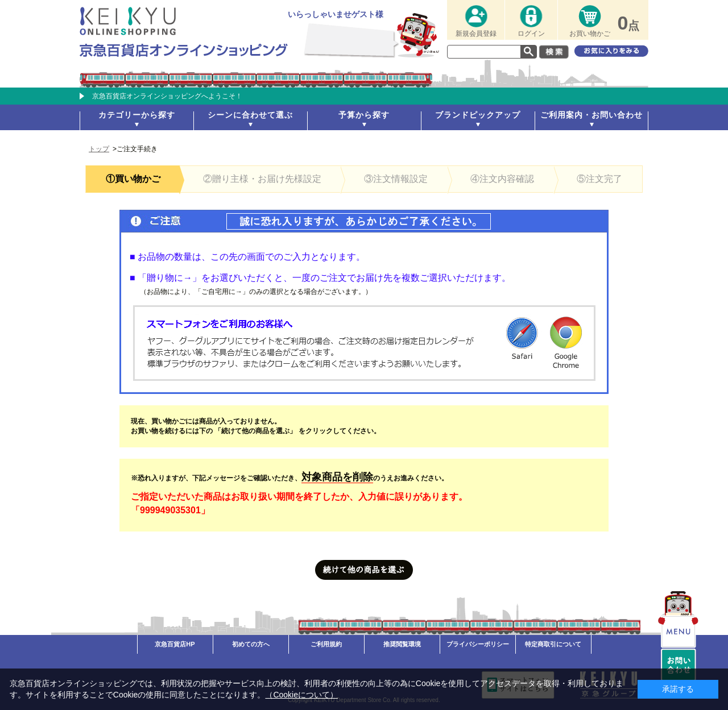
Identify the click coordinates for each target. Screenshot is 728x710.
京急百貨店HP (175, 644)
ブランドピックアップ (478, 115)
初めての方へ (251, 644)
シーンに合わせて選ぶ (250, 115)
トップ (99, 149)
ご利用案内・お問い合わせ (591, 115)
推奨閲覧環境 (402, 644)
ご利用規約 (326, 644)
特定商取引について (553, 644)
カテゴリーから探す (137, 115)
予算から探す (364, 115)
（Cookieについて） (301, 695)
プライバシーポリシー (478, 644)
